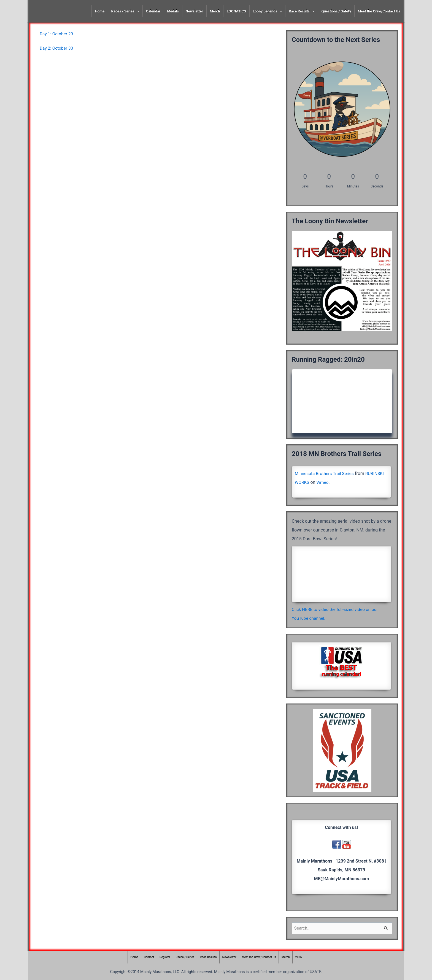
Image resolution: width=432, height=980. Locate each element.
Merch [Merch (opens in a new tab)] (215, 11)
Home (100, 11)
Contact (146, 957)
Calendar (153, 11)
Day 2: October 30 (57, 48)
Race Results (302, 11)
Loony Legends (267, 11)
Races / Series (125, 11)
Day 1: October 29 (57, 34)
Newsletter (194, 11)
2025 (302, 957)
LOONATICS (236, 11)
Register (163, 957)
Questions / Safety (336, 11)
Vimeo (323, 482)
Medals (173, 11)
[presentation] (137, 11)
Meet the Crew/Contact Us (379, 11)
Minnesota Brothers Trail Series (325, 473)
